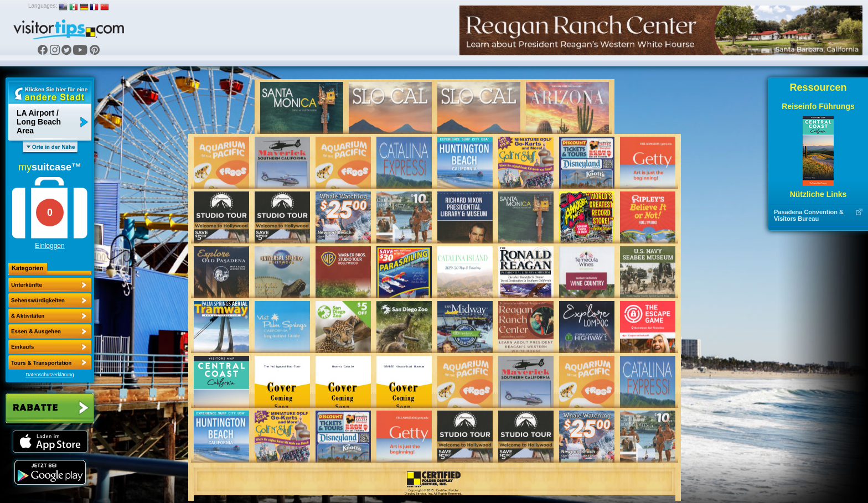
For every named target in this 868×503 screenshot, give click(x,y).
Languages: (43, 6)
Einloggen (50, 246)
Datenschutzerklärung (50, 375)
